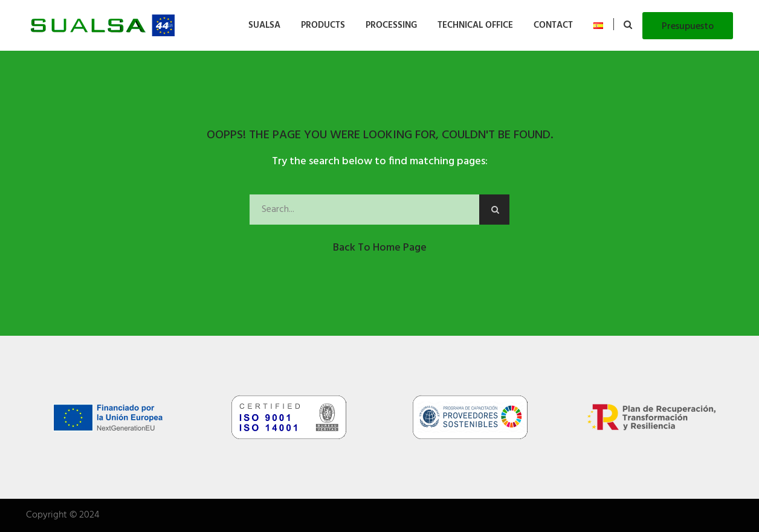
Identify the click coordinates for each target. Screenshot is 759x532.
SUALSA (264, 25)
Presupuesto (688, 27)
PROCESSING (391, 25)
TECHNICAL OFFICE (475, 25)
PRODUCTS (323, 25)
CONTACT (553, 25)
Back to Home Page (380, 248)
